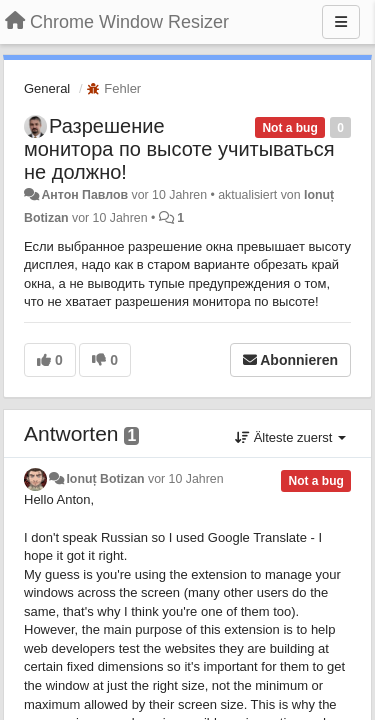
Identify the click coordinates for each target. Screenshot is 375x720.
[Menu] (341, 22)
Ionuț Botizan (105, 479)
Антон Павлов (84, 195)
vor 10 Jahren (185, 479)
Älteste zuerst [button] (290, 437)
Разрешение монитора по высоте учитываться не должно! (179, 149)
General (47, 88)
